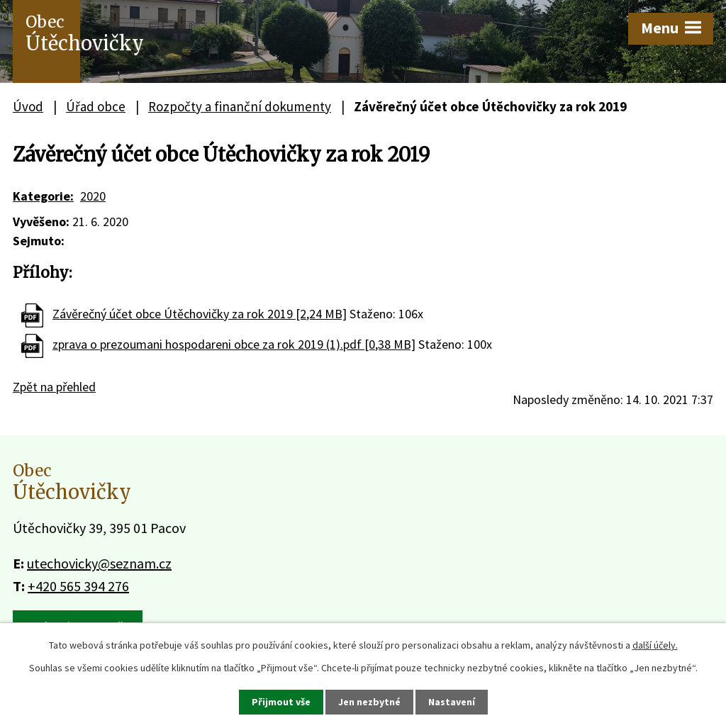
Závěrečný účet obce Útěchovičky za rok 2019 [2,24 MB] (200, 314)
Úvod (28, 106)
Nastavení (452, 702)
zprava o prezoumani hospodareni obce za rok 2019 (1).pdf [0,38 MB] (234, 344)
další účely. (655, 645)
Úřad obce (96, 106)
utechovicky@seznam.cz (99, 563)
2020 (93, 196)
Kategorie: (43, 196)
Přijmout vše (281, 702)
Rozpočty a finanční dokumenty (240, 106)
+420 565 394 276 (78, 586)
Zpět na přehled (54, 387)
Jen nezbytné (369, 702)
